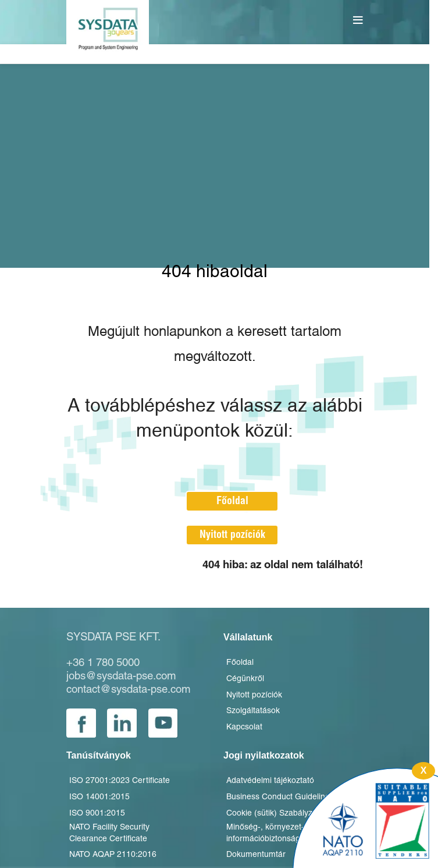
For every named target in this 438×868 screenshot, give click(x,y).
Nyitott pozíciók (232, 535)
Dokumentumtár (256, 855)
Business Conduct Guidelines (280, 797)
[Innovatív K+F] (365, 818)
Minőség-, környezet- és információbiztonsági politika (278, 833)
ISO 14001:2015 (99, 797)
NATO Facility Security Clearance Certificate (109, 833)
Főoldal (232, 501)
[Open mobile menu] (359, 20)
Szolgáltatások (253, 711)
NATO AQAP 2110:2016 (113, 855)
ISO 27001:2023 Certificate (120, 781)
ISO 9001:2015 (97, 814)
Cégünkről (245, 679)
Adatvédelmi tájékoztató (270, 781)
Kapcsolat (244, 727)
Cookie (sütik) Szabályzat (273, 814)
